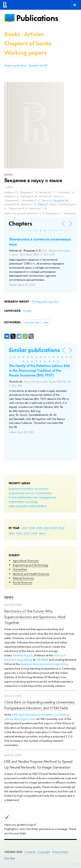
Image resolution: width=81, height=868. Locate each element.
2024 (47, 528)
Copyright (44, 852)
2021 (12, 533)
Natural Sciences (23, 578)
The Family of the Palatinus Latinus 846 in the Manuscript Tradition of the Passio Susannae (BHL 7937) (40, 370)
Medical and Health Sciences (31, 574)
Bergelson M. (61, 200)
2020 (19, 533)
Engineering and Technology (30, 565)
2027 (25, 528)
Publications (37, 18)
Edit (75, 864)
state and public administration (28, 506)
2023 (54, 528)
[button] (36, 231)
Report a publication (16, 66)
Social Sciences (22, 582)
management (48, 497)
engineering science (21, 493)
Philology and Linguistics (45, 302)
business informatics (21, 488)
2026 (32, 528)
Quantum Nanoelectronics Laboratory (44, 664)
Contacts (30, 852)
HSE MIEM (42, 660)
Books (12, 34)
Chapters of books (28, 43)
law (36, 497)
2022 (61, 528)
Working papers (25, 53)
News (9, 597)
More (42, 533)
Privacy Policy (60, 852)
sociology (32, 501)
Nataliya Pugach (23, 655)
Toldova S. (43, 204)
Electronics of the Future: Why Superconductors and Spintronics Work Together (35, 617)
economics (41, 488)
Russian (28, 311)
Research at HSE (38, 66)
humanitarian (43, 493)
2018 (34, 533)
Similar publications (34, 350)
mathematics (17, 501)
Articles (34, 34)
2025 (39, 528)
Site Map (10, 858)
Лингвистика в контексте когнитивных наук (40, 242)
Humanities (20, 569)
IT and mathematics (21, 497)
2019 (27, 533)
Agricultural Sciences (26, 561)
